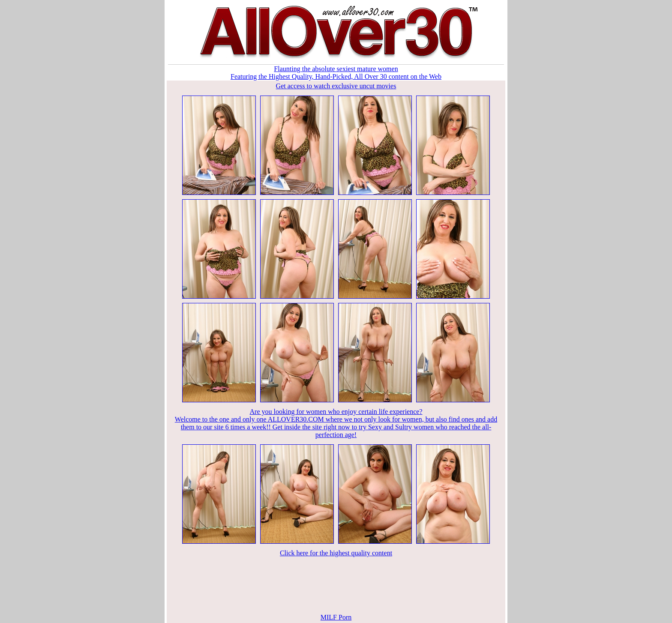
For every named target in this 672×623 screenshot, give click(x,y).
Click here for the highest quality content (336, 553)
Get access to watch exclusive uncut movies (336, 86)
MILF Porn (336, 617)
